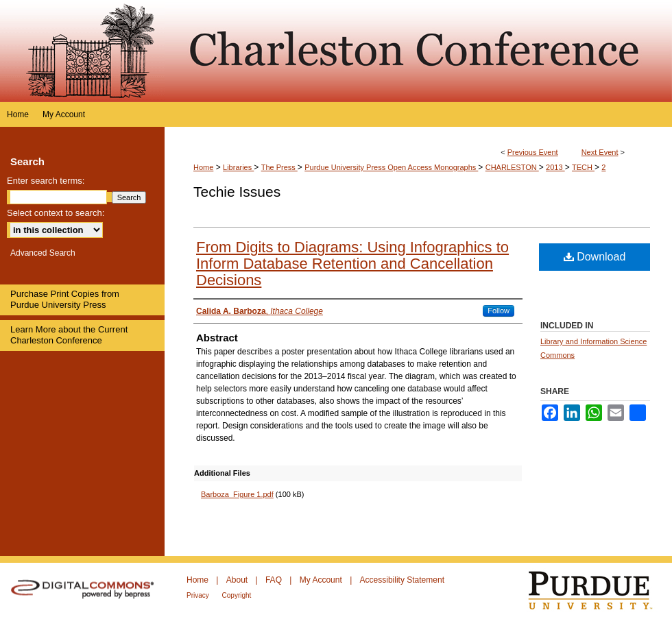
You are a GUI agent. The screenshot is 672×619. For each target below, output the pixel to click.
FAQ (275, 580)
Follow (499, 311)
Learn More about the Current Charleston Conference (69, 335)
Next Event (600, 152)
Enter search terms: (46, 181)
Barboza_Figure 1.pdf (237, 494)
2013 (555, 167)
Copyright (237, 595)
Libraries (238, 167)
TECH (583, 167)
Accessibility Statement (402, 580)
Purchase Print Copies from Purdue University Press (65, 299)
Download (595, 257)
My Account (322, 580)
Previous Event (533, 152)
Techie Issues (237, 192)
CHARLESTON (512, 167)
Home (203, 167)
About (238, 580)
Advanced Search (43, 253)
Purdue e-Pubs (418, 51)
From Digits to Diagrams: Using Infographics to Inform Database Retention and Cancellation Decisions (352, 264)
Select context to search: (56, 213)
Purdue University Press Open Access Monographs (391, 167)
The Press (279, 167)
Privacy (199, 595)
